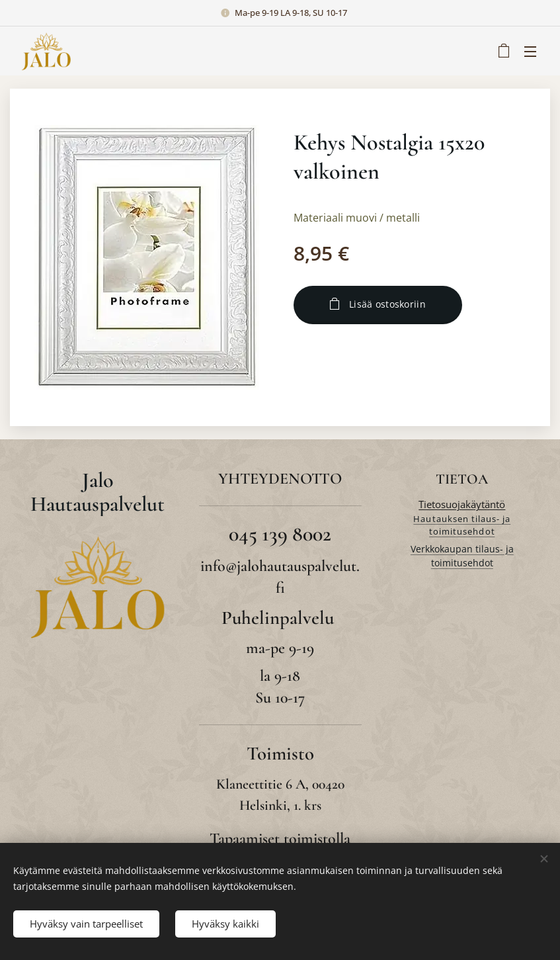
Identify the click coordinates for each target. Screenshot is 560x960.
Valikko (530, 52)
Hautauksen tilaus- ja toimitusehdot (462, 525)
